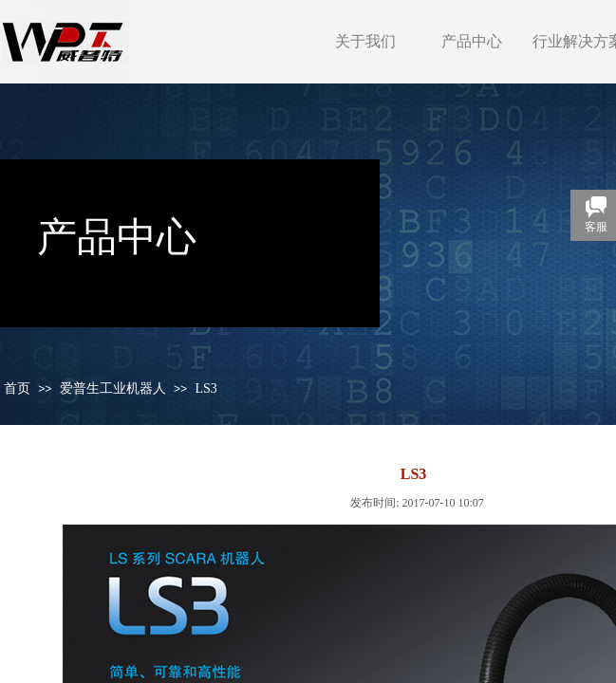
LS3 (205, 388)
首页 (17, 388)
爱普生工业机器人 (113, 388)
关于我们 (365, 41)
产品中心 (472, 41)
